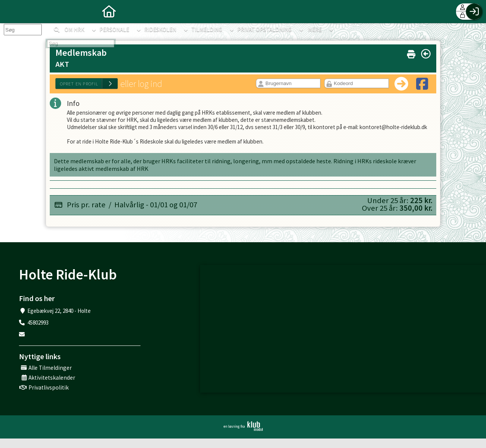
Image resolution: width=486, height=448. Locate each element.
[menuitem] (11, 11)
